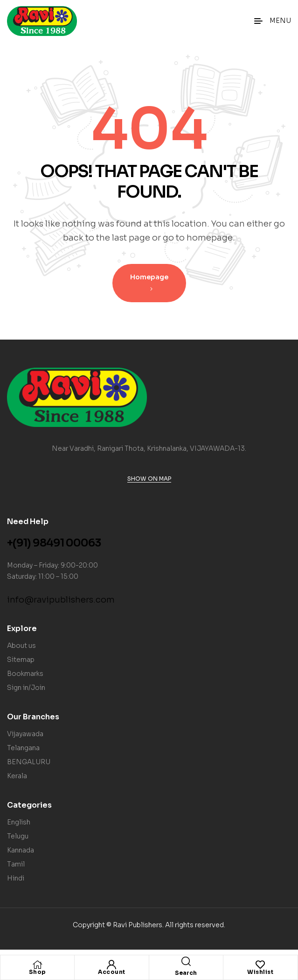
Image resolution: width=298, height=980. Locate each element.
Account (112, 972)
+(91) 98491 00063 (54, 543)
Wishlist (260, 972)
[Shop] (37, 965)
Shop (38, 972)
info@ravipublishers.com (61, 600)
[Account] (111, 965)
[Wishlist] (260, 965)
